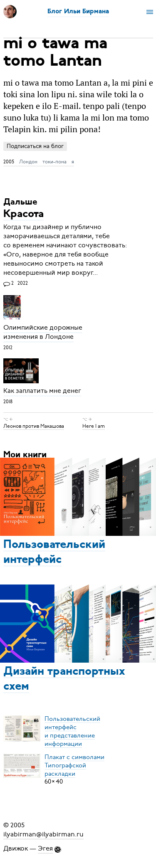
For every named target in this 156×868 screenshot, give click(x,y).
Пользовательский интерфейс (54, 552)
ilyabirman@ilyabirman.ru (43, 834)
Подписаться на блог (35, 146)
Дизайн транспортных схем (64, 679)
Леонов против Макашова (34, 426)
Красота (24, 214)
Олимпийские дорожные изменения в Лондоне (43, 333)
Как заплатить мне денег (42, 391)
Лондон (28, 162)
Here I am (94, 426)
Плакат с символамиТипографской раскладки (74, 765)
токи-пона (54, 162)
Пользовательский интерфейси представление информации (72, 731)
